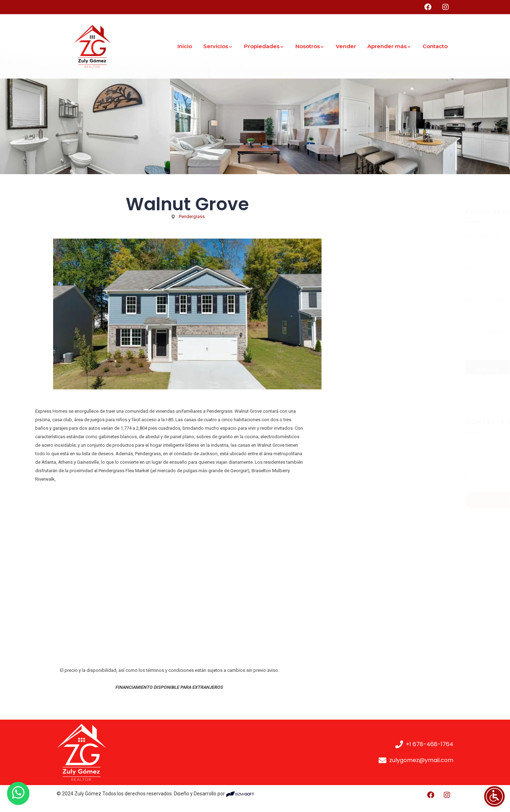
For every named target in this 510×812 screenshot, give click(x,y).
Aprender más (389, 46)
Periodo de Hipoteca (371, 332)
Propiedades (264, 46)
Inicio (185, 46)
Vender (346, 46)
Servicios (218, 46)
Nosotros (310, 46)
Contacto (435, 46)
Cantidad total (363, 235)
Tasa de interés (365, 300)
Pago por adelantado (371, 267)
